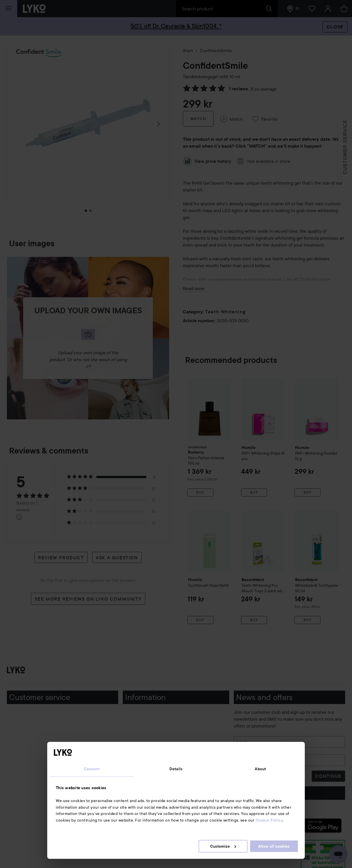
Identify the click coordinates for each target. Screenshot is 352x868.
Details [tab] (176, 769)
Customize (223, 846)
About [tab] (260, 769)
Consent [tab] (92, 769)
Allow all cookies (274, 846)
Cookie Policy (269, 820)
